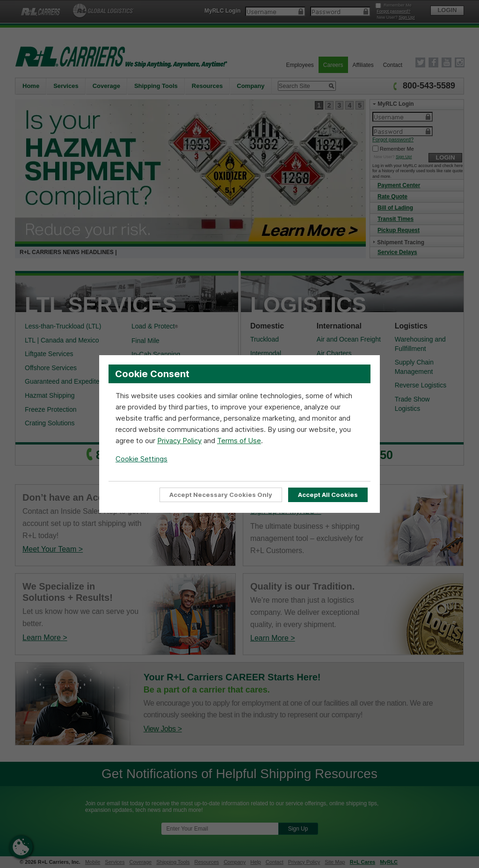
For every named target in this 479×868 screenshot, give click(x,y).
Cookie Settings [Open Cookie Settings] (142, 459)
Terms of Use (239, 441)
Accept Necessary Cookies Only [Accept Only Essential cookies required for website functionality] (221, 495)
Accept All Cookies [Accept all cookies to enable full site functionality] (328, 495)
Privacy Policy (179, 441)
